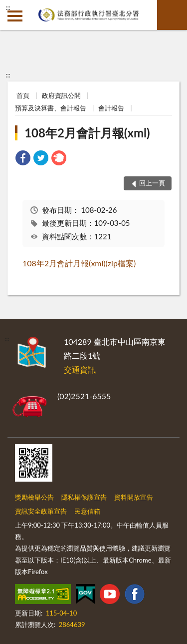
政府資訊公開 (61, 95)
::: (8, 7)
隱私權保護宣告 (84, 497)
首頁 (23, 95)
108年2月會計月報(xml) (87, 133)
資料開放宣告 (134, 497)
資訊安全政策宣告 (41, 511)
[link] (23, 159)
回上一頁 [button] (152, 183)
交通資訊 (80, 369)
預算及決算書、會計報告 (51, 108)
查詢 (172, 15)
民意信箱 (87, 511)
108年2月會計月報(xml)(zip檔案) (79, 263)
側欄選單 (15, 16)
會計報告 (111, 108)
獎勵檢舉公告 (34, 497)
